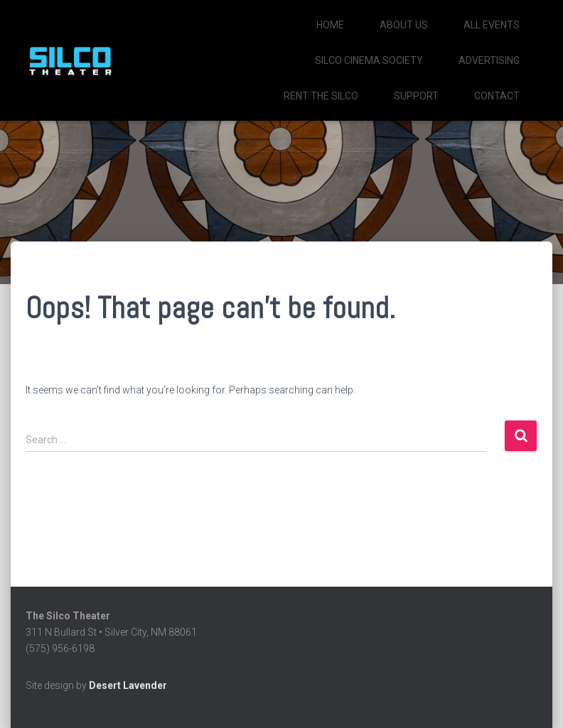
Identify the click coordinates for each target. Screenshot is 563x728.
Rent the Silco (321, 96)
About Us (404, 25)
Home (330, 25)
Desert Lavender (128, 685)
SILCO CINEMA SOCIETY (369, 60)
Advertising (489, 60)
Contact (497, 96)
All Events (492, 25)
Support (416, 96)
